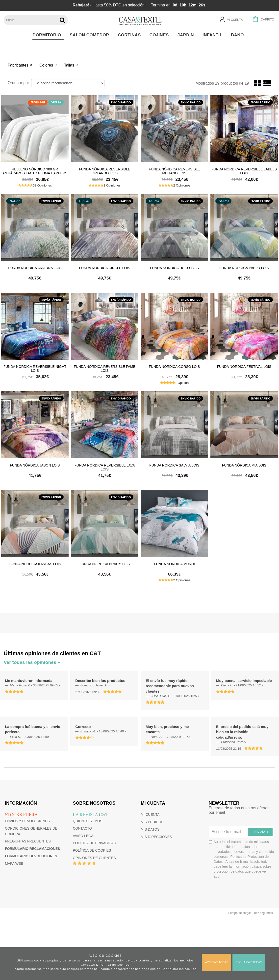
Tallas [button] (71, 65)
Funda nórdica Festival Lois (244, 367)
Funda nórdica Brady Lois (105, 564)
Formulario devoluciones (31, 856)
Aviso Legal (84, 836)
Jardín (187, 35)
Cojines (161, 35)
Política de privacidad (94, 843)
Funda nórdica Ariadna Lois (35, 268)
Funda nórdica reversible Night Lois (35, 368)
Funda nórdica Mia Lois (244, 465)
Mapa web (14, 863)
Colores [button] (48, 65)
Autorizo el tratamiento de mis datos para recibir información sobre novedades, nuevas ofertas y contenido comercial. (241, 859)
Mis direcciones (156, 837)
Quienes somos (88, 821)
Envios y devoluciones (27, 821)
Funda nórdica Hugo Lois (174, 268)
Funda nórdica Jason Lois (35, 465)
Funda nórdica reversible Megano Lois (174, 171)
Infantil (214, 35)
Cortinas (131, 35)
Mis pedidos (152, 822)
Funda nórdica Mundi (174, 564)
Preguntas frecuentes (28, 841)
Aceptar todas (216, 962)
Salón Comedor (91, 35)
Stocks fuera (21, 815)
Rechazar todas (249, 962)
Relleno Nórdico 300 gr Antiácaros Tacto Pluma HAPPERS (35, 171)
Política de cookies (92, 850)
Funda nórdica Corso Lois (174, 367)
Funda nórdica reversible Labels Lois (244, 171)
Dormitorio (48, 35)
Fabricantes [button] (20, 65)
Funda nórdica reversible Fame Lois (105, 368)
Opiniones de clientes (94, 858)
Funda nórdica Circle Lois (105, 268)
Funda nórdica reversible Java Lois (105, 467)
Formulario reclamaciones (32, 849)
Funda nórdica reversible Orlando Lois (105, 171)
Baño (239, 35)
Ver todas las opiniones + (32, 662)
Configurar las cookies (179, 969)
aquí (217, 876)
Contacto (82, 828)
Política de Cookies (115, 965)
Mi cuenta (150, 815)
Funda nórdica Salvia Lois (174, 465)
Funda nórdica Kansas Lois (35, 564)
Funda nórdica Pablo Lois (244, 268)
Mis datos (150, 829)
